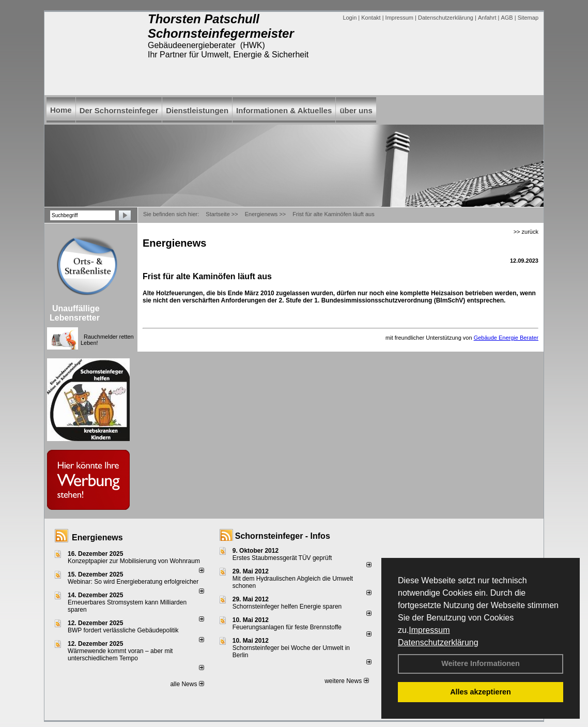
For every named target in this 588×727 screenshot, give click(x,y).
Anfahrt (487, 18)
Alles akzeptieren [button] (481, 692)
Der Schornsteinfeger (119, 110)
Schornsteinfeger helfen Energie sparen (287, 607)
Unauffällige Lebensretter (75, 313)
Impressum (429, 630)
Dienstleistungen (197, 110)
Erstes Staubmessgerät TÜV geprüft (282, 558)
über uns (356, 110)
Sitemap (528, 18)
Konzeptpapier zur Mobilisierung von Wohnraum (134, 561)
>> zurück (526, 232)
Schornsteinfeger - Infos (283, 536)
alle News (187, 684)
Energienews (97, 537)
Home (61, 110)
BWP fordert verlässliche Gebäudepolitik (123, 630)
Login (350, 18)
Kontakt (371, 18)
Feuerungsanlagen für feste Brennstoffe (287, 627)
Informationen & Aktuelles (284, 110)
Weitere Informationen (481, 663)
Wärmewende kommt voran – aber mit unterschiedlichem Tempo (120, 655)
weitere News (346, 681)
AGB (507, 18)
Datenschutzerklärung (438, 642)
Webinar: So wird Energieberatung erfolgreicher (133, 582)
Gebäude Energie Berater (506, 338)
